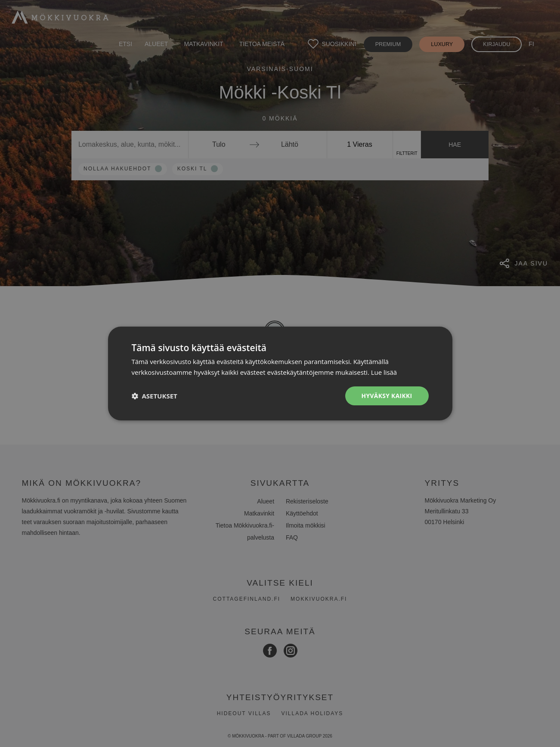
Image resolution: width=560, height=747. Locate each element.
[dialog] (280, 373)
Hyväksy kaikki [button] (386, 396)
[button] (155, 396)
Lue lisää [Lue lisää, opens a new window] (384, 372)
